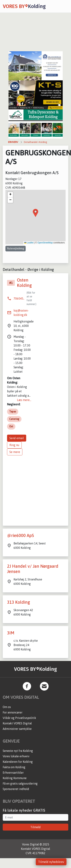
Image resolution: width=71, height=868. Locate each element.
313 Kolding (19, 602)
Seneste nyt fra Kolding (18, 751)
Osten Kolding (24, 283)
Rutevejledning (16, 248)
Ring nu (14, 445)
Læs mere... (24, 400)
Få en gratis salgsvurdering (20, 783)
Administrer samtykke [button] (17, 729)
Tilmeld (35, 827)
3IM (11, 633)
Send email (17, 438)
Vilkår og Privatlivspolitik (19, 718)
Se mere (15, 452)
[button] (35, 213)
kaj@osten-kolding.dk (21, 313)
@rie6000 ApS (21, 535)
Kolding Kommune (15, 778)
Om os (7, 707)
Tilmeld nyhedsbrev (51, 862)
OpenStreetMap (45, 243)
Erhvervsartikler (13, 773)
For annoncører (13, 712)
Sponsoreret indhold (16, 789)
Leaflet (29, 243)
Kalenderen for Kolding (18, 762)
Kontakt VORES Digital (17, 723)
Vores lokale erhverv (16, 756)
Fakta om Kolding (14, 767)
